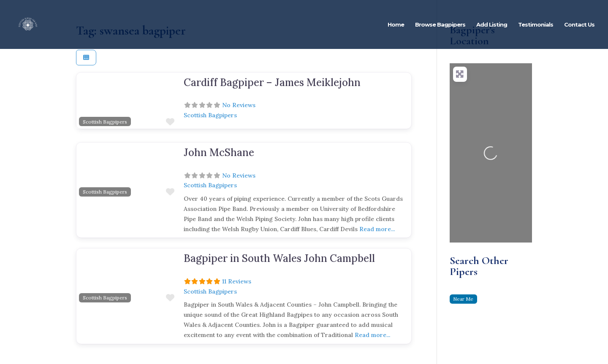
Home (396, 25)
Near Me (463, 299)
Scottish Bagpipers (105, 122)
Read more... (377, 229)
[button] (84, 101)
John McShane (219, 152)
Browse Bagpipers (440, 25)
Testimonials (536, 25)
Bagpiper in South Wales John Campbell (279, 258)
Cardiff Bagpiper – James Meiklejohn (272, 82)
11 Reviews (237, 281)
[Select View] (86, 58)
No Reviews (239, 105)
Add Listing (492, 25)
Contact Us (579, 25)
